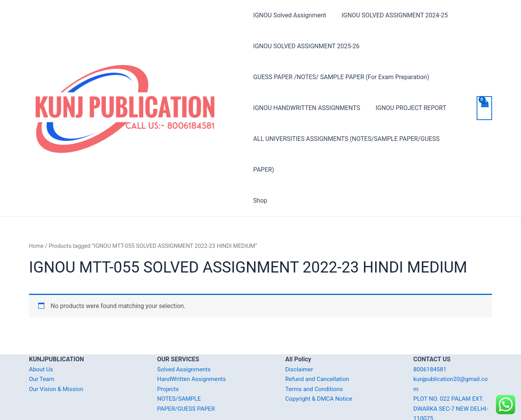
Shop (260, 170)
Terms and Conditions (315, 358)
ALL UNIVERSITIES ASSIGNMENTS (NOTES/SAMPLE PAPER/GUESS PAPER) (358, 139)
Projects (168, 358)
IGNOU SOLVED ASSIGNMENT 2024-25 (392, 15)
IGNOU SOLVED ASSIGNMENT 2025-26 (306, 46)
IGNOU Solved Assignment (290, 15)
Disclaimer (300, 338)
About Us (41, 338)
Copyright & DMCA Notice (320, 368)
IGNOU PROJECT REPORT (408, 108)
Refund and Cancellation (319, 348)
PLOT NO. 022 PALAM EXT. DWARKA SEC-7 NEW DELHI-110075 (452, 378)
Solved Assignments (185, 338)
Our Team (42, 348)
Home (37, 215)
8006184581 (431, 338)
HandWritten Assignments (193, 348)
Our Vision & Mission (58, 358)
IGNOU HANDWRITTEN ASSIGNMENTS (307, 108)
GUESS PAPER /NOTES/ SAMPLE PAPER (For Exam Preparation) (341, 77)
